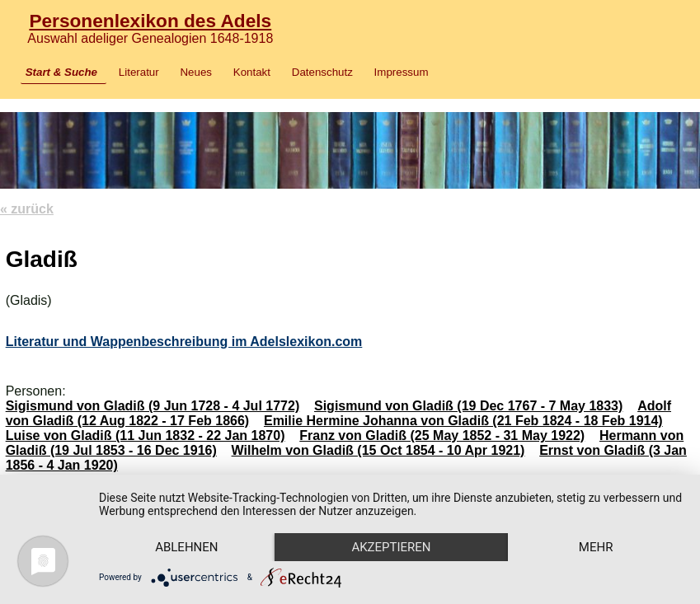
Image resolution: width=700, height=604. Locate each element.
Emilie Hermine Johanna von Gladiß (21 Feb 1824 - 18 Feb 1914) (463, 421)
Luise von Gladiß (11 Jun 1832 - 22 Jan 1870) (146, 435)
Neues (196, 72)
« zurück (27, 209)
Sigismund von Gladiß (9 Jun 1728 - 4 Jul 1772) (153, 406)
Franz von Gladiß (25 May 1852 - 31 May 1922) (442, 435)
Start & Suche (61, 72)
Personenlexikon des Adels (150, 21)
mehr (596, 547)
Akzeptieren (391, 547)
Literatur (139, 72)
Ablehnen (186, 547)
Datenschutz (322, 72)
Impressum (402, 72)
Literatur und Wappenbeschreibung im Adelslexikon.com (184, 342)
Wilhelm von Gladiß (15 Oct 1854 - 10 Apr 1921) (378, 450)
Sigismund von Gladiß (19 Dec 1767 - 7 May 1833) (468, 406)
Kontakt (252, 72)
